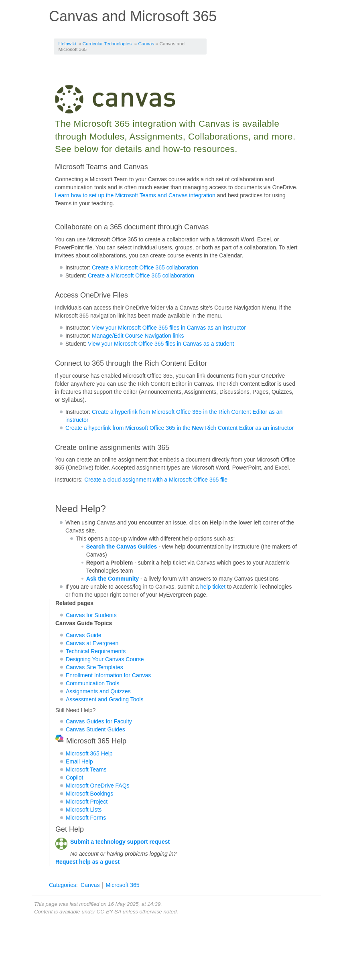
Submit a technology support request (120, 842)
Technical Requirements (96, 651)
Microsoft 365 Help (89, 753)
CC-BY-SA (109, 912)
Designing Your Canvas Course (105, 659)
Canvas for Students (91, 615)
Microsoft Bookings (89, 794)
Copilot (75, 778)
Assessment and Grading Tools (105, 699)
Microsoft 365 (122, 885)
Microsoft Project (87, 802)
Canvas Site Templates (94, 667)
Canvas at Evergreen (92, 643)
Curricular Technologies (107, 44)
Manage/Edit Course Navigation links (138, 336)
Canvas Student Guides (95, 729)
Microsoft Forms (86, 818)
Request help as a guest (87, 862)
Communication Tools (93, 683)
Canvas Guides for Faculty (99, 721)
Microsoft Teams (86, 769)
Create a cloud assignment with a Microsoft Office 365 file (156, 480)
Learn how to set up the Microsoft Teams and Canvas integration (135, 195)
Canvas (146, 44)
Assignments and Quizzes (98, 691)
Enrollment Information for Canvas (108, 675)
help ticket (213, 587)
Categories (63, 885)
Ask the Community (113, 579)
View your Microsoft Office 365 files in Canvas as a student (161, 344)
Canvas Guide (84, 635)
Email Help (79, 761)
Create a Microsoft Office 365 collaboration (145, 267)
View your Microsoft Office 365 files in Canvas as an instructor (169, 328)
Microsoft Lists (84, 810)
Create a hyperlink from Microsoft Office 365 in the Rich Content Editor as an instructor (180, 428)
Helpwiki (67, 44)
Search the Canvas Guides (122, 547)
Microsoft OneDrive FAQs (98, 786)
